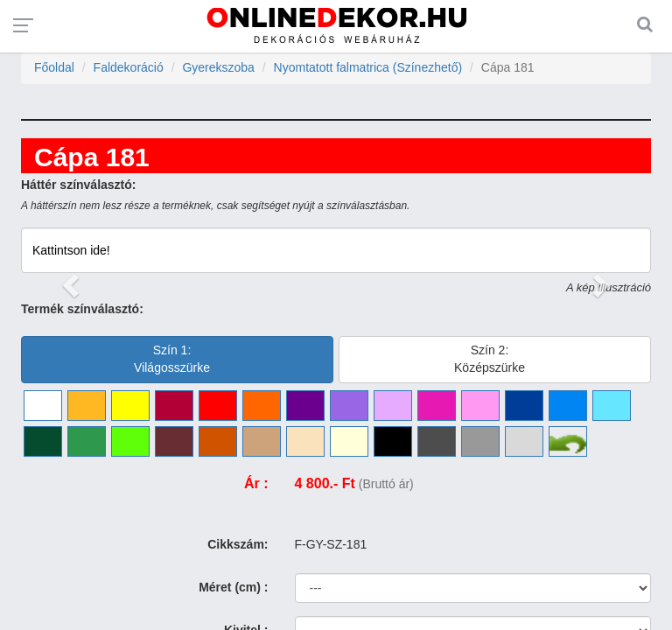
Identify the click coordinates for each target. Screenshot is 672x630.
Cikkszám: (238, 544)
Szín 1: (172, 359)
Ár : (256, 483)
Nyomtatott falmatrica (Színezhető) (368, 67)
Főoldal (54, 67)
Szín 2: (490, 359)
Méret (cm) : (233, 587)
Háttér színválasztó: (78, 185)
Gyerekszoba (218, 67)
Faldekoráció (129, 67)
